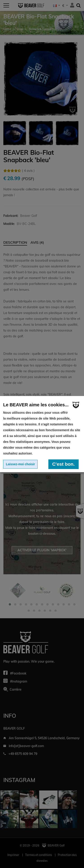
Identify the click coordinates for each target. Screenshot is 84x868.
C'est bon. (64, 464)
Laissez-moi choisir (20, 464)
